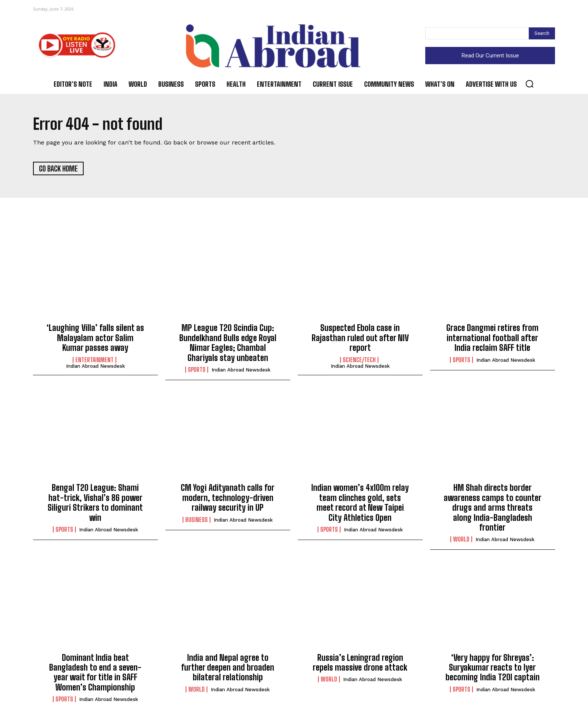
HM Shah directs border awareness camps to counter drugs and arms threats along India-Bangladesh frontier (493, 508)
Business (196, 520)
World (461, 540)
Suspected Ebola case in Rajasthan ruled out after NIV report (360, 338)
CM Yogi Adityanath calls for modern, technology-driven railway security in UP (228, 498)
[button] (529, 84)
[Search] (542, 33)
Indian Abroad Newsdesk (95, 366)
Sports (197, 370)
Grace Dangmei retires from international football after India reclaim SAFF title (492, 338)
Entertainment (94, 360)
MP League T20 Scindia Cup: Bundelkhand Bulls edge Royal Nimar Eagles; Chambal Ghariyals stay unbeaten (228, 343)
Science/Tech (359, 360)
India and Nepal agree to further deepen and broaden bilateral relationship (228, 668)
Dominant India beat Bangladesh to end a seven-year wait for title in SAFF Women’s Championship (95, 673)
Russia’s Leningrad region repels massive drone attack (360, 663)
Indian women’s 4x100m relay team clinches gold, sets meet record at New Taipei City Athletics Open (360, 503)
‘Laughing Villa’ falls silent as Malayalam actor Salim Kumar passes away (95, 338)
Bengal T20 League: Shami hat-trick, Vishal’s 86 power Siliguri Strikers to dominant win (95, 503)
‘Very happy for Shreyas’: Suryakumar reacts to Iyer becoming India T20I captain (493, 668)
